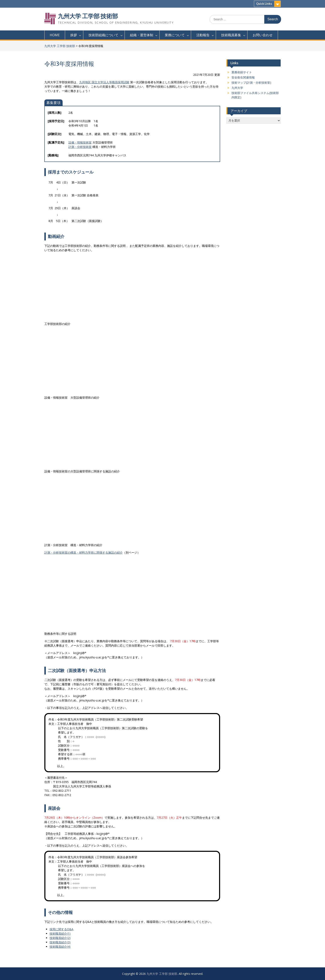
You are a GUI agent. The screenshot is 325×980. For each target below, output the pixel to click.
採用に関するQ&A (61, 929)
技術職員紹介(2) (60, 938)
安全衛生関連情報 (243, 77)
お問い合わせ (263, 35)
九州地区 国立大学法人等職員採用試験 (104, 82)
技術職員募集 (231, 35)
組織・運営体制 (142, 35)
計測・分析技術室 (80, 147)
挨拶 (74, 35)
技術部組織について (103, 35)
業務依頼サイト (242, 72)
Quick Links (264, 4)
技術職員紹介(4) (60, 947)
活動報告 (203, 35)
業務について (175, 35)
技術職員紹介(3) (60, 942)
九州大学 (237, 88)
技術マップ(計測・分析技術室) (251, 83)
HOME (55, 35)
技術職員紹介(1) (60, 934)
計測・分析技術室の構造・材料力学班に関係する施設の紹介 (84, 552)
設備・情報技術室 (80, 142)
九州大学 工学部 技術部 (88, 16)
